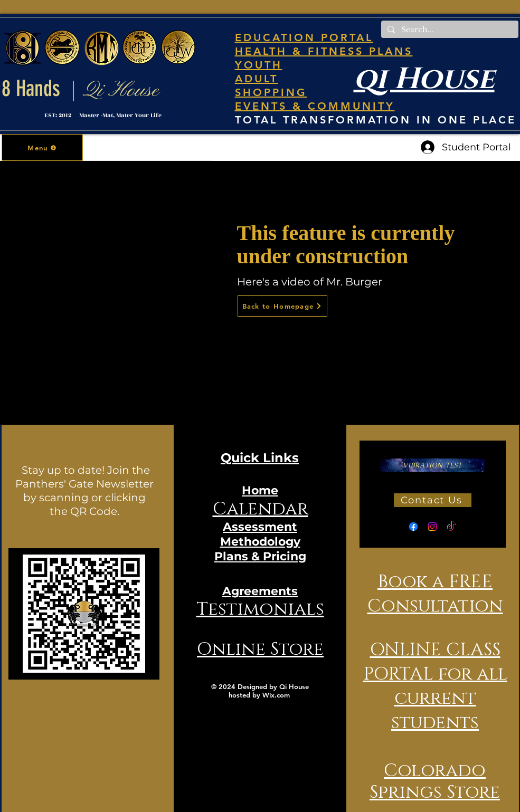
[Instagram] (432, 527)
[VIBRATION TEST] (433, 465)
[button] (42, 147)
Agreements (260, 591)
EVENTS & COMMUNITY (315, 106)
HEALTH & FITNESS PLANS (324, 51)
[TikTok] (451, 527)
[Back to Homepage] (282, 306)
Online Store (260, 649)
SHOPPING (271, 92)
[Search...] (449, 30)
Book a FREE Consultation (435, 594)
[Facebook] (413, 527)
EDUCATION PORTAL (304, 37)
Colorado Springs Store (435, 782)
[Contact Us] (433, 500)
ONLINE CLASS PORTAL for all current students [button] (435, 686)
